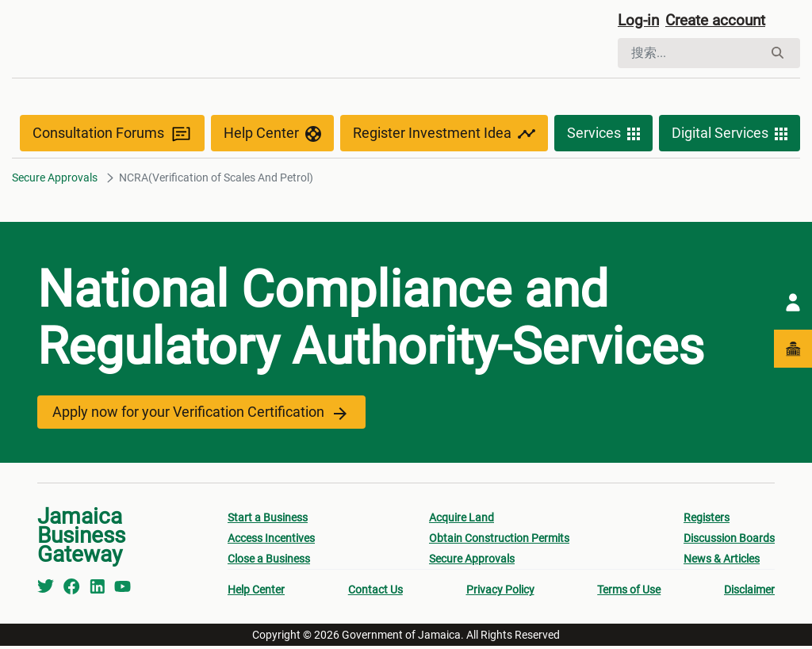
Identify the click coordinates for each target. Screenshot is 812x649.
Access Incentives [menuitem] (271, 541)
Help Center (272, 136)
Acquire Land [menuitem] (462, 521)
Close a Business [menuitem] (269, 562)
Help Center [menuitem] (256, 593)
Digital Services (730, 136)
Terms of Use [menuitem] (629, 593)
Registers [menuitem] (707, 521)
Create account (722, 21)
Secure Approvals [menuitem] (472, 562)
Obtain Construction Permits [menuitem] (499, 541)
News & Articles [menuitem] (722, 562)
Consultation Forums (112, 136)
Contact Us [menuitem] (375, 593)
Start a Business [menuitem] (268, 521)
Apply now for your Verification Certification (198, 415)
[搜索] (690, 54)
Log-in (640, 21)
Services (603, 136)
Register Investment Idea (444, 136)
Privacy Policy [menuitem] (500, 593)
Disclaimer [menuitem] (749, 593)
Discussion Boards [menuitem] (729, 541)
